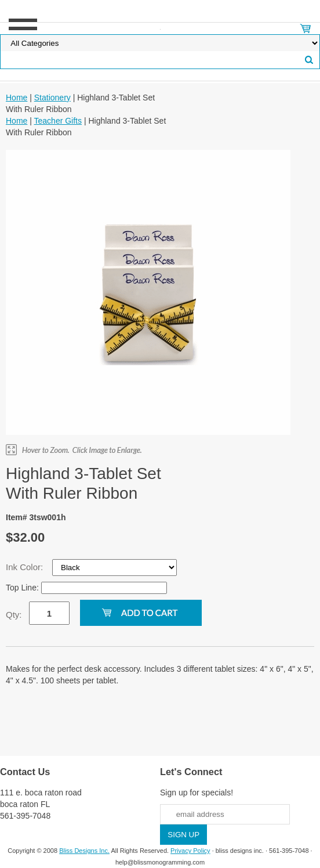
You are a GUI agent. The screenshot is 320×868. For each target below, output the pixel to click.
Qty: (14, 615)
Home (17, 98)
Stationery (52, 98)
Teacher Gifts (58, 121)
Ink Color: (26, 567)
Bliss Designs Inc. (84, 851)
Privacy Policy (190, 851)
